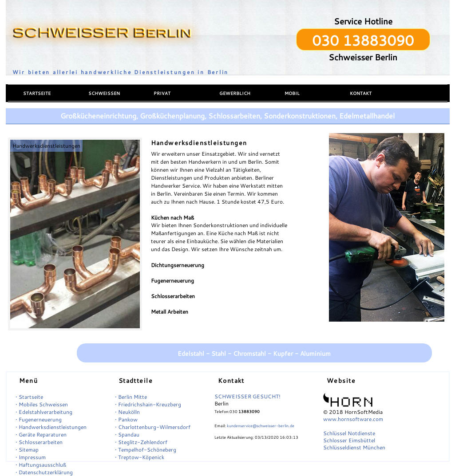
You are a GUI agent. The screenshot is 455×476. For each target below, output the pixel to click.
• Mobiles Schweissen (42, 404)
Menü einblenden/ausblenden (41, 78)
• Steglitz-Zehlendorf (141, 442)
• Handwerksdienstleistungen (51, 427)
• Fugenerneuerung (39, 419)
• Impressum (31, 457)
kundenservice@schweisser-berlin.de (261, 426)
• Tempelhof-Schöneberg (146, 450)
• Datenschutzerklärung (44, 472)
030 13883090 (363, 40)
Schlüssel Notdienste (349, 433)
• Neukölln (127, 412)
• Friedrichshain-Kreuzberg (148, 404)
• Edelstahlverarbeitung (44, 412)
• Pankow (126, 419)
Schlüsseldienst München (354, 447)
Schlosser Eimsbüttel (349, 440)
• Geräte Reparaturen (41, 435)
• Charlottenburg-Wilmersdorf (153, 427)
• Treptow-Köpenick (140, 457)
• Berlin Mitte (131, 397)
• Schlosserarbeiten (39, 442)
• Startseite (29, 397)
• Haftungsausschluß (41, 465)
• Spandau (127, 435)
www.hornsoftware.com (353, 419)
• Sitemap (27, 450)
